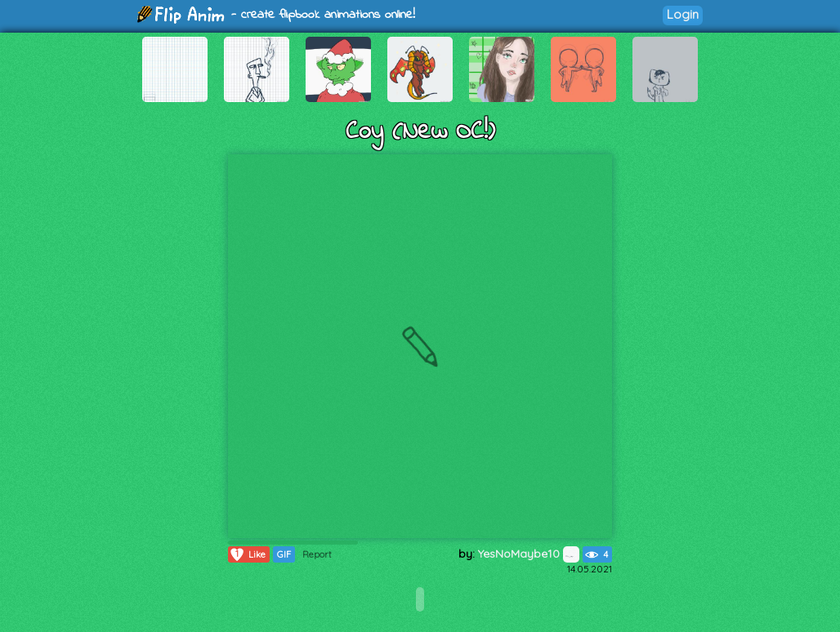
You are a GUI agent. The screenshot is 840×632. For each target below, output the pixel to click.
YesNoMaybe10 (529, 554)
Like (247, 554)
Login (683, 14)
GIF (284, 554)
